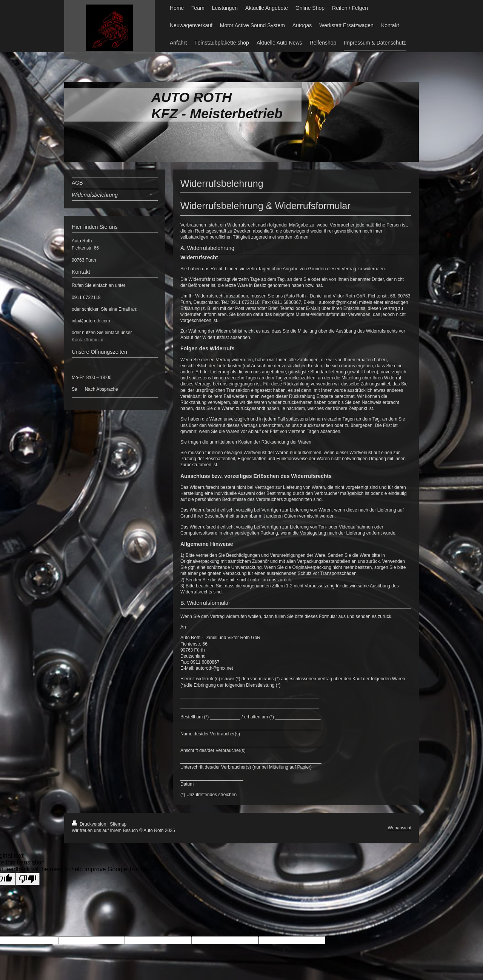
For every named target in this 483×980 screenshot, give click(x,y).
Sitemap (118, 824)
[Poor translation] (28, 879)
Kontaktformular (88, 340)
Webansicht (400, 828)
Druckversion (90, 824)
